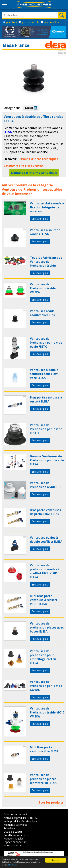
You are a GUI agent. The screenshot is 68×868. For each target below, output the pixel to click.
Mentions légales (14, 838)
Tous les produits (51, 802)
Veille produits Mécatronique (20, 821)
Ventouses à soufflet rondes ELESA (45, 232)
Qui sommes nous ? (15, 814)
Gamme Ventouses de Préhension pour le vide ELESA (47, 460)
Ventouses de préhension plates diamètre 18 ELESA (43, 779)
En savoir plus (40, 219)
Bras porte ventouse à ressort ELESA (46, 399)
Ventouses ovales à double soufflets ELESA (46, 540)
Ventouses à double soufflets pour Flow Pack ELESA (44, 374)
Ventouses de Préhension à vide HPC (46, 485)
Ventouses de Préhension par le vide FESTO (46, 429)
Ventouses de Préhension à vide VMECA (43, 288)
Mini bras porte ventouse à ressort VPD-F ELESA (44, 600)
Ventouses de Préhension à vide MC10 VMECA (47, 712)
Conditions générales (16, 835)
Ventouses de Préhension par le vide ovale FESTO (46, 343)
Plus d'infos (13, 865)
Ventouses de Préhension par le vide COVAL (46, 686)
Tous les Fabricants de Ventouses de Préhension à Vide (46, 262)
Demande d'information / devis (34, 173)
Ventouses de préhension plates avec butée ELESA (47, 627)
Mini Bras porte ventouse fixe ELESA (44, 749)
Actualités (9, 828)
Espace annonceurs (15, 842)
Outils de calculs (13, 832)
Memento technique (16, 825)
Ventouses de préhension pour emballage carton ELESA (43, 657)
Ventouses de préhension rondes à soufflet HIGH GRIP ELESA (45, 571)
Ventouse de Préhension (22, 189)
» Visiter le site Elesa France (23, 166)
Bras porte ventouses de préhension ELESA (45, 512)
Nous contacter (13, 845)
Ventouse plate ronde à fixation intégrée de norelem (47, 207)
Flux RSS (33, 818)
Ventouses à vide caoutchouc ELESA (43, 313)
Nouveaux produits (15, 818)
